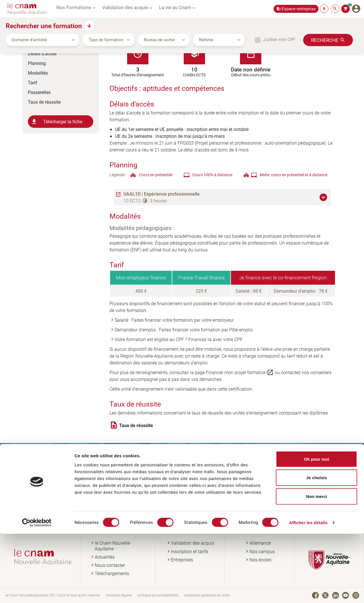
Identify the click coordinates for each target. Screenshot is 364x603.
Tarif (33, 82)
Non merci (316, 566)
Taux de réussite (44, 102)
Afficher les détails (308, 592)
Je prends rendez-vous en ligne (224, 491)
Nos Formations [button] (74, 7)
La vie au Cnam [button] (175, 7)
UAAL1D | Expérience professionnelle (162, 194)
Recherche (325, 40)
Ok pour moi (317, 528)
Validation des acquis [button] (125, 7)
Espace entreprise (299, 9)
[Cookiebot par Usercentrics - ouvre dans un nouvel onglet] (37, 592)
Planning (37, 63)
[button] (324, 197)
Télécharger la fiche (56, 122)
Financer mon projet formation (240, 372)
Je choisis (317, 547)
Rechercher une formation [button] (44, 26)
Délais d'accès (42, 53)
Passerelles (39, 92)
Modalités (38, 73)
